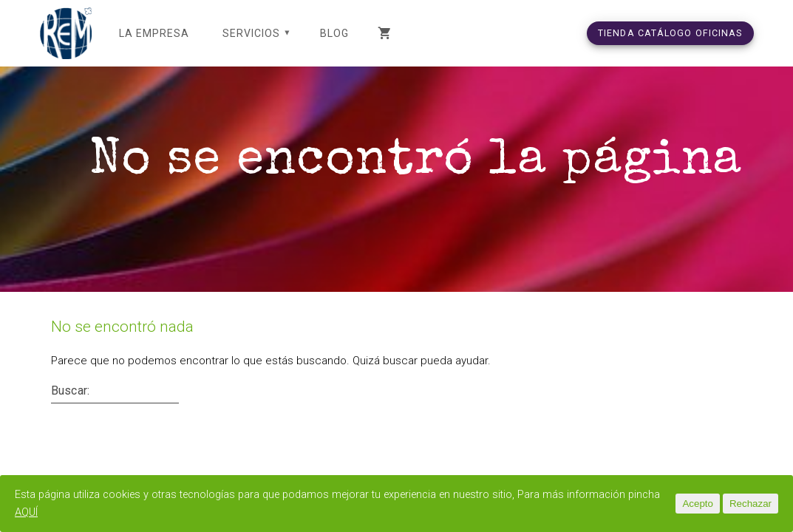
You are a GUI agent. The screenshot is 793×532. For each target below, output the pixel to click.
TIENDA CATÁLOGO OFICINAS (670, 33)
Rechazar (751, 504)
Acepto (698, 504)
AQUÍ (63, 512)
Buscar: (70, 409)
